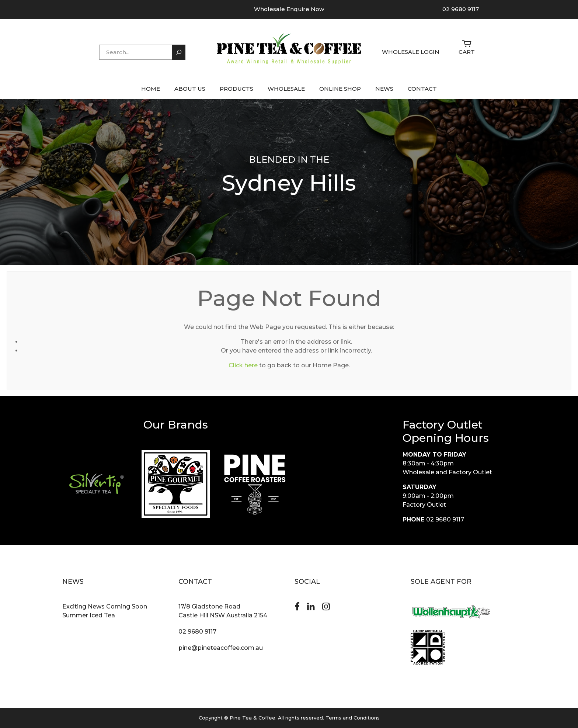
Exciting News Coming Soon (105, 606)
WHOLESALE (286, 89)
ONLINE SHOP (340, 89)
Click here (243, 365)
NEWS (384, 89)
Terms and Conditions (353, 718)
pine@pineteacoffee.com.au (221, 648)
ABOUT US (190, 89)
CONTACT (422, 89)
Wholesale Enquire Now (289, 9)
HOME (151, 89)
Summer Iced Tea (89, 615)
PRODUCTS (236, 89)
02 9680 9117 (461, 9)
